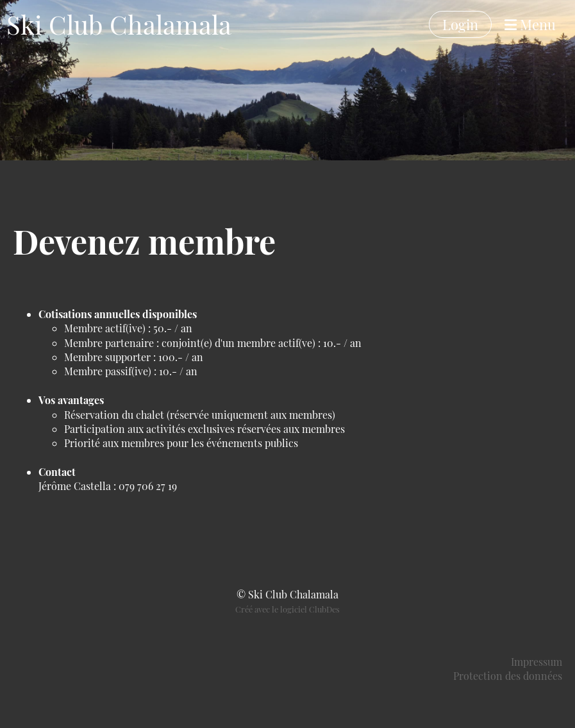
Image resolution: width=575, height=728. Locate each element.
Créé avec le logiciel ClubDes (287, 609)
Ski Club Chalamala (119, 24)
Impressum (537, 662)
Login (460, 24)
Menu (530, 24)
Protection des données (508, 676)
